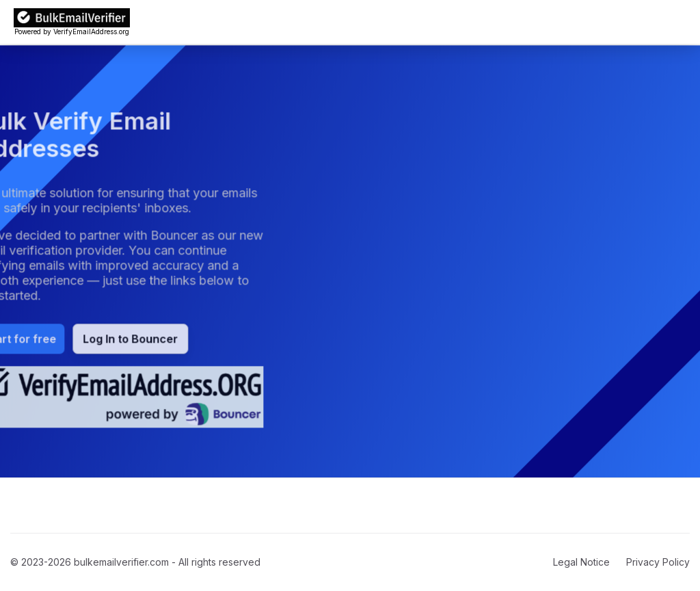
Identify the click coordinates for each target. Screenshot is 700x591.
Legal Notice (581, 562)
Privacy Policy (658, 562)
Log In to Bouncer (109, 339)
